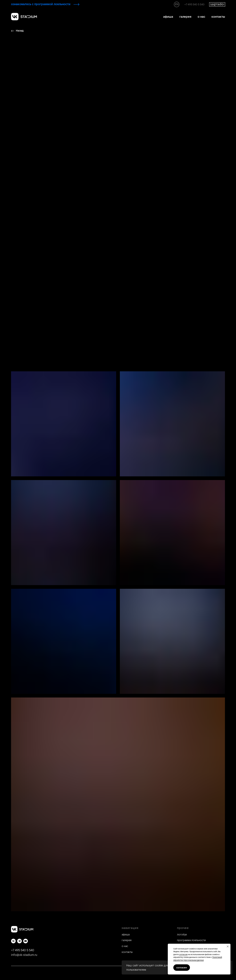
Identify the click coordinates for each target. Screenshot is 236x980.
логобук (182, 934)
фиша (126, 934)
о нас (201, 17)
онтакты (128, 952)
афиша (168, 17)
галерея (185, 17)
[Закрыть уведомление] (228, 946)
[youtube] (26, 941)
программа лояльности (191, 940)
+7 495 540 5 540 (194, 4)
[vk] (13, 941)
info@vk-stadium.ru (24, 955)
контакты (218, 17)
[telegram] (19, 941)
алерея (127, 940)
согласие (183, 954)
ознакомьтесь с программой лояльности (41, 4)
